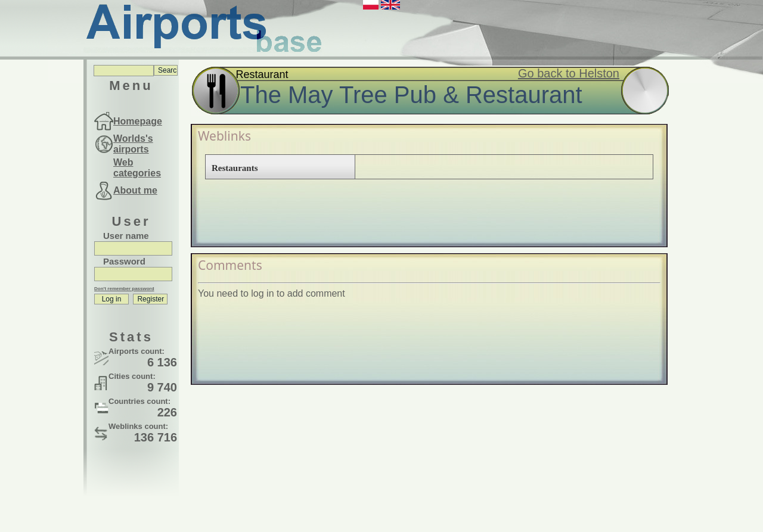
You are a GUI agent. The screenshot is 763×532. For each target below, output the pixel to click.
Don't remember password (124, 289)
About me (135, 190)
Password (124, 261)
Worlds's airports (133, 144)
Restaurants (235, 168)
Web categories (137, 168)
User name (126, 236)
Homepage (138, 121)
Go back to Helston (569, 73)
